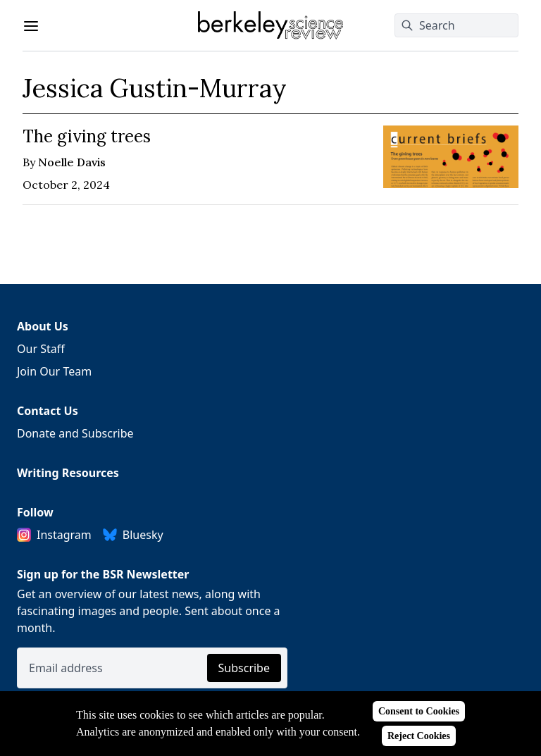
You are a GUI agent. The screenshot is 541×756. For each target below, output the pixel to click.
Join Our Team (54, 371)
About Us (43, 326)
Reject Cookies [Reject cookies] (419, 736)
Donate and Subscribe (75, 433)
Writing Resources (68, 473)
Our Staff (41, 349)
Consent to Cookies (419, 711)
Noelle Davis (72, 162)
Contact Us (48, 411)
